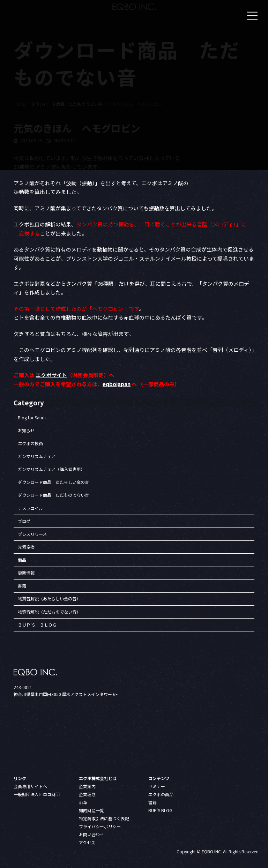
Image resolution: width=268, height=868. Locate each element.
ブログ (24, 521)
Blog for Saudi (32, 418)
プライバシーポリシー (100, 826)
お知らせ (26, 431)
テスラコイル (30, 508)
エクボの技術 (30, 443)
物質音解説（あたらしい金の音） (49, 599)
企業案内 (87, 786)
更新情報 (26, 573)
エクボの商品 (161, 794)
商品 (22, 560)
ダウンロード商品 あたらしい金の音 (53, 482)
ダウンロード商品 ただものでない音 (53, 495)
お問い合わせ (91, 834)
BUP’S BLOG (160, 810)
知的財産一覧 (91, 810)
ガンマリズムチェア (37, 456)
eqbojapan (117, 384)
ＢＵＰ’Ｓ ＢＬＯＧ (37, 625)
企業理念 (87, 794)
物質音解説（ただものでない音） (49, 612)
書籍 (22, 586)
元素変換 (26, 547)
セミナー (157, 786)
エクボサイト (51, 375)
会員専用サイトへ (30, 786)
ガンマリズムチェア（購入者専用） (51, 470)
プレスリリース (32, 534)
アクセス (87, 842)
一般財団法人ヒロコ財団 (37, 794)
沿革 (83, 802)
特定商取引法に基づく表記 (104, 818)
